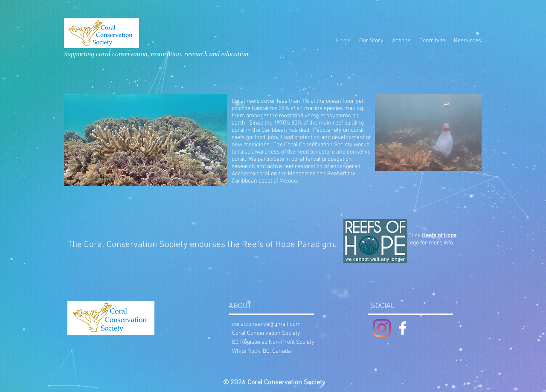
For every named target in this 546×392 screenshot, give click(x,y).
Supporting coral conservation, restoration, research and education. (157, 54)
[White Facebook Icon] (403, 328)
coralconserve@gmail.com (266, 324)
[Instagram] (382, 328)
